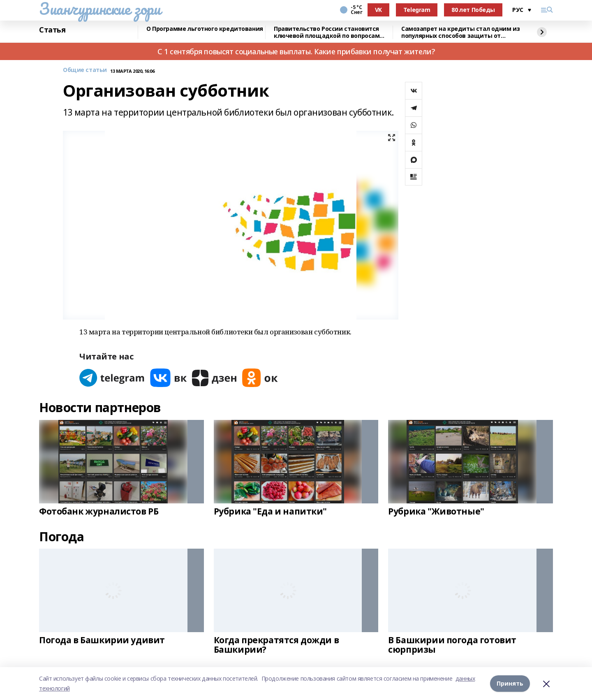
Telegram (417, 10)
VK (378, 10)
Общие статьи (85, 70)
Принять (510, 683)
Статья (52, 30)
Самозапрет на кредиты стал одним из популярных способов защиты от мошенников (460, 32)
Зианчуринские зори (100, 9)
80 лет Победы (473, 10)
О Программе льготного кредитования (205, 29)
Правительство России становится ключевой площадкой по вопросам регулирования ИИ (327, 32)
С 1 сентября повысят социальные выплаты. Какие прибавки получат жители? (296, 51)
